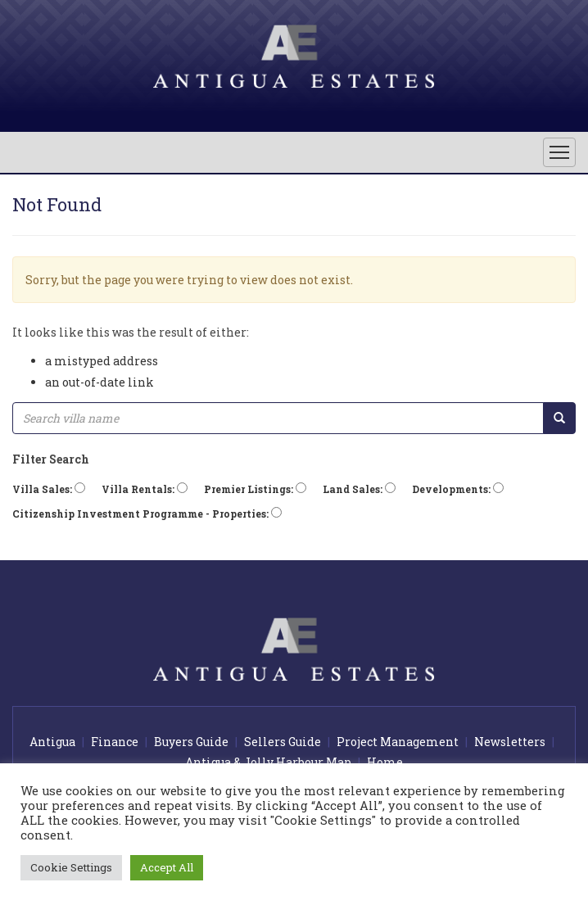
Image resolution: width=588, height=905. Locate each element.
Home (385, 762)
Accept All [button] (167, 867)
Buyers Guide (191, 742)
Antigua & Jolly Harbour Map (268, 762)
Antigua (52, 742)
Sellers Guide (283, 742)
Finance (115, 742)
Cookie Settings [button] (71, 867)
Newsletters (510, 742)
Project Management (398, 742)
